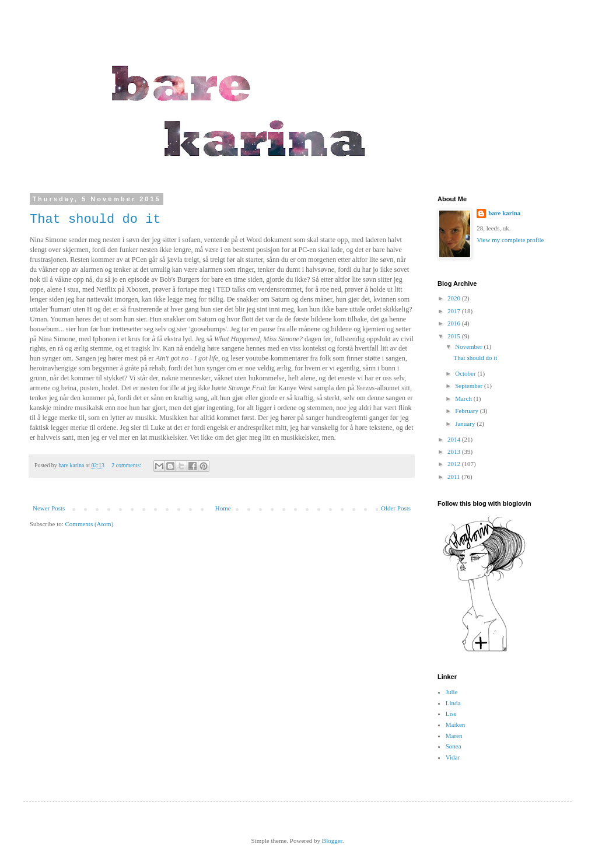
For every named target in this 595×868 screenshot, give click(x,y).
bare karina (504, 213)
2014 (455, 439)
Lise (451, 713)
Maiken (456, 724)
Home (223, 508)
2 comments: (127, 465)
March (464, 398)
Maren (454, 736)
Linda (453, 703)
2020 (455, 298)
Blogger (332, 841)
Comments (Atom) (90, 524)
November (469, 346)
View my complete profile (510, 240)
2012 (455, 464)
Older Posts (396, 508)
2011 (454, 477)
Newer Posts (49, 508)
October (466, 373)
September (470, 386)
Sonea (454, 746)
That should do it (95, 220)
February (467, 411)
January (466, 423)
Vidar (453, 757)
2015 (455, 336)
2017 (455, 311)
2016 (455, 323)
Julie (452, 692)
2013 (455, 452)
